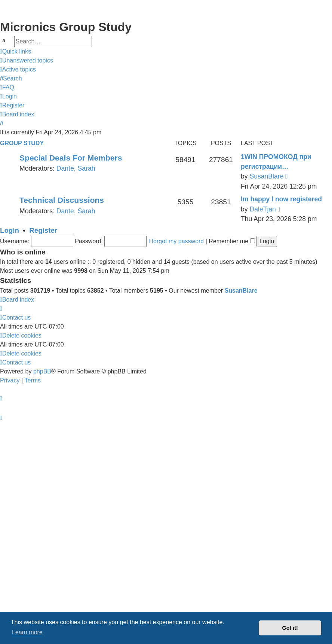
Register (43, 230)
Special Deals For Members (71, 158)
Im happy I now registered (281, 199)
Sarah (87, 168)
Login (10, 230)
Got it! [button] (290, 628)
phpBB (42, 371)
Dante (65, 168)
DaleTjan (262, 209)
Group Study (22, 143)
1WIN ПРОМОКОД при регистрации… (276, 162)
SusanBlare (266, 176)
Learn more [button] (27, 632)
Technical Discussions (62, 200)
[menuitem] (27, 61)
